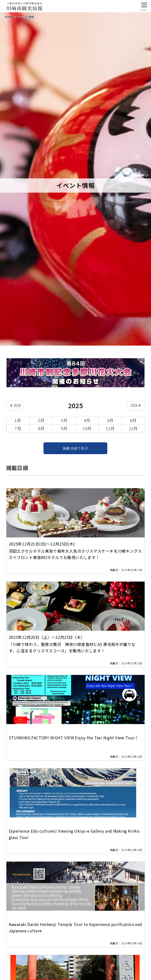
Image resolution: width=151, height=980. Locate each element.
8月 (41, 428)
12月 (133, 428)
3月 (64, 420)
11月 (110, 428)
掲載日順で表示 (75, 448)
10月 (87, 428)
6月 (133, 420)
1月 (18, 420)
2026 (135, 405)
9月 (64, 428)
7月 (18, 428)
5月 (110, 420)
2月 (41, 420)
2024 (16, 405)
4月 (87, 420)
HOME (9, 17)
